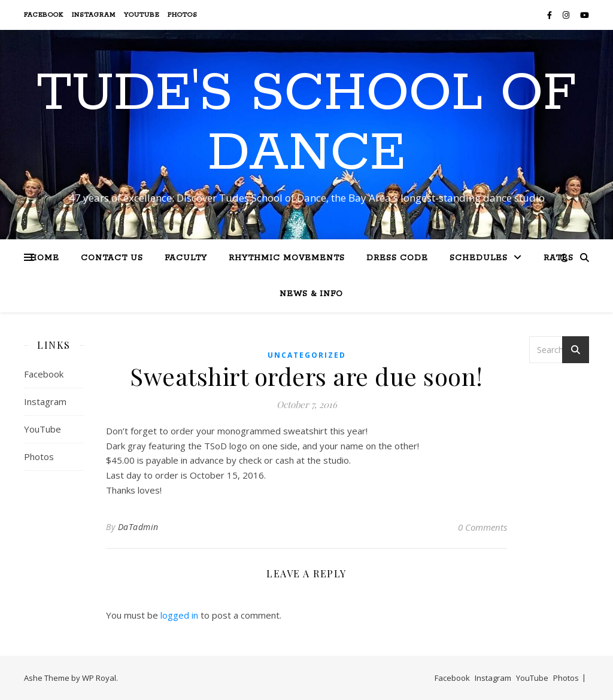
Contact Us (112, 258)
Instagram (94, 15)
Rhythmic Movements (287, 258)
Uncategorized (307, 355)
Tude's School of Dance (306, 124)
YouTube (142, 15)
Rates (559, 258)
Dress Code (397, 258)
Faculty (186, 258)
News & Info (311, 294)
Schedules (479, 258)
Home (45, 258)
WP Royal (99, 678)
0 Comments (482, 527)
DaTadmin (138, 527)
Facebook (44, 15)
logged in (179, 615)
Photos (183, 15)
